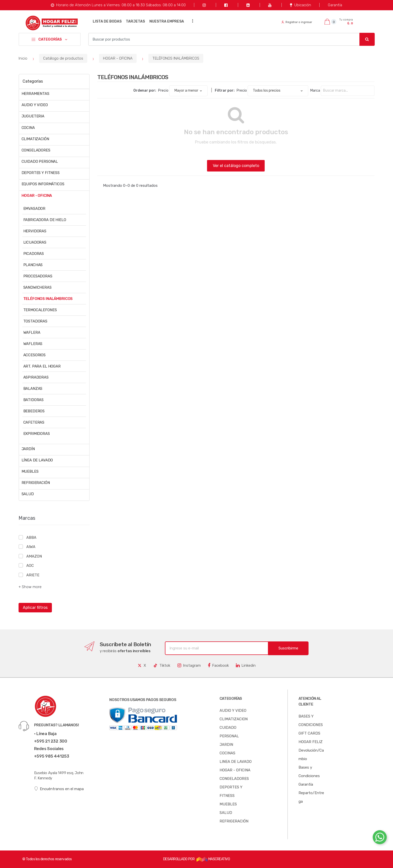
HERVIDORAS (35, 231)
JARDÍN (28, 449)
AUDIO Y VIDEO (35, 105)
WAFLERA (32, 332)
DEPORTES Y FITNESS (41, 173)
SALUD (28, 494)
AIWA (31, 547)
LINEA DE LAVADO (236, 762)
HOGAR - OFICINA (118, 58)
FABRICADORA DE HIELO (45, 220)
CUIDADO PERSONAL (40, 161)
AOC (30, 566)
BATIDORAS (34, 400)
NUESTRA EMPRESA (167, 21)
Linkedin (246, 665)
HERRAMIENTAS (35, 94)
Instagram (189, 665)
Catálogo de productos (63, 58)
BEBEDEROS (34, 411)
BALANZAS (33, 389)
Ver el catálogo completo (236, 166)
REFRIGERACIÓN (36, 483)
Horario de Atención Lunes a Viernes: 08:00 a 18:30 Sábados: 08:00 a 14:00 (118, 5)
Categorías (33, 81)
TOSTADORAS (35, 321)
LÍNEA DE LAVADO (37, 460)
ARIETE (33, 575)
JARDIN (226, 745)
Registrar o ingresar (297, 22)
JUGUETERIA (33, 116)
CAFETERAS (34, 422)
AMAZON (34, 556)
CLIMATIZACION (234, 719)
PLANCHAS (33, 265)
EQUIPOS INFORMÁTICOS (43, 184)
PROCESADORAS (38, 276)
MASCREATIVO (213, 859)
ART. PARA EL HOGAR (42, 366)
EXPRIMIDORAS (37, 434)
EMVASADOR (34, 209)
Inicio (23, 58)
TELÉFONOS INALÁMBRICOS (176, 58)
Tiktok (162, 665)
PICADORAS (34, 254)
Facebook (218, 665)
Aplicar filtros (35, 607)
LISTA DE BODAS (107, 21)
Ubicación (300, 5)
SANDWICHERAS (37, 287)
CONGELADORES (36, 150)
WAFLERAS (33, 344)
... (191, 21)
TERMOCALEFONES (40, 310)
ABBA (31, 538)
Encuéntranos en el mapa (59, 789)
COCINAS (227, 753)
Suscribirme (288, 648)
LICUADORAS (35, 242)
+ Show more (30, 587)
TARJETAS (135, 21)
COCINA (28, 128)
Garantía (335, 5)
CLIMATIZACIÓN (35, 139)
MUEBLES (30, 471)
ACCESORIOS (35, 355)
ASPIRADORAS (36, 377)
